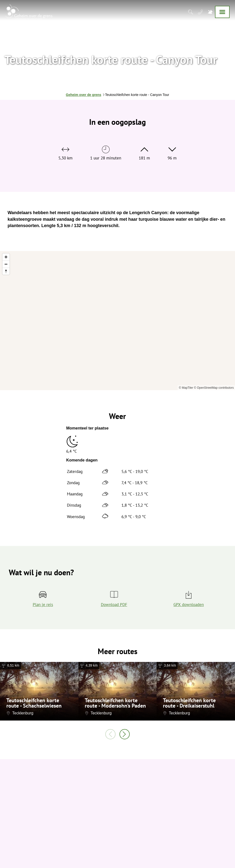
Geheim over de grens (84, 95)
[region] (117, 321)
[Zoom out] (6, 264)
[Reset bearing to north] (6, 271)
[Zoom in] (6, 257)
